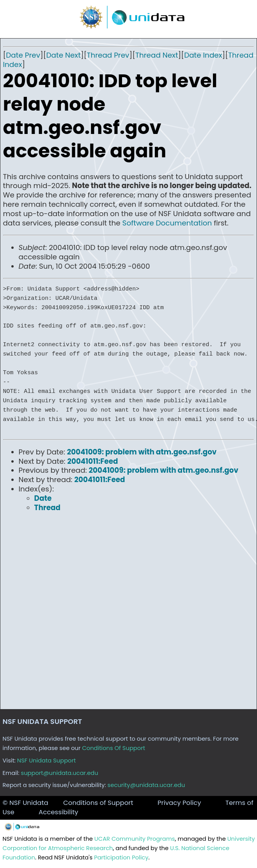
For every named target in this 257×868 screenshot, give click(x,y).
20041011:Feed (92, 461)
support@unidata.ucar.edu (60, 773)
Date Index (203, 55)
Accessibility (58, 812)
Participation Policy (121, 857)
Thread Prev (108, 55)
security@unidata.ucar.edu (146, 785)
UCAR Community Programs (135, 839)
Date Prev (23, 55)
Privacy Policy (179, 803)
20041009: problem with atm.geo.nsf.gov (142, 452)
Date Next (64, 55)
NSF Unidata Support (47, 761)
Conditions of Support (98, 803)
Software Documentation (167, 223)
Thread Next (157, 55)
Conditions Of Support (113, 748)
